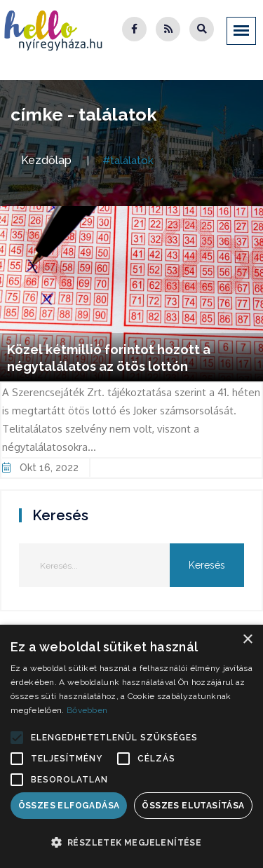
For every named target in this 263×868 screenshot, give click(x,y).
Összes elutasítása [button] (193, 806)
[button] (17, 738)
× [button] (247, 640)
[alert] (131, 746)
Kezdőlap (46, 160)
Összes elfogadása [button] (69, 806)
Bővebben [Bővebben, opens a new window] (87, 710)
